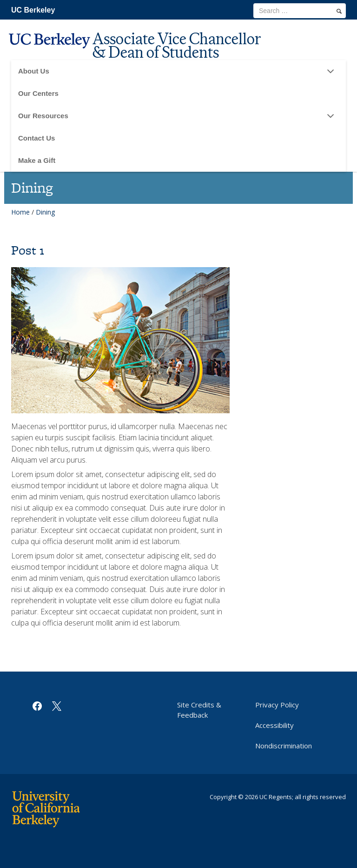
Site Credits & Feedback (199, 710)
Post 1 (28, 250)
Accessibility (274, 725)
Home (20, 212)
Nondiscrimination (284, 746)
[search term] (300, 11)
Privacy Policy (277, 705)
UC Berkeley (33, 10)
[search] (339, 11)
